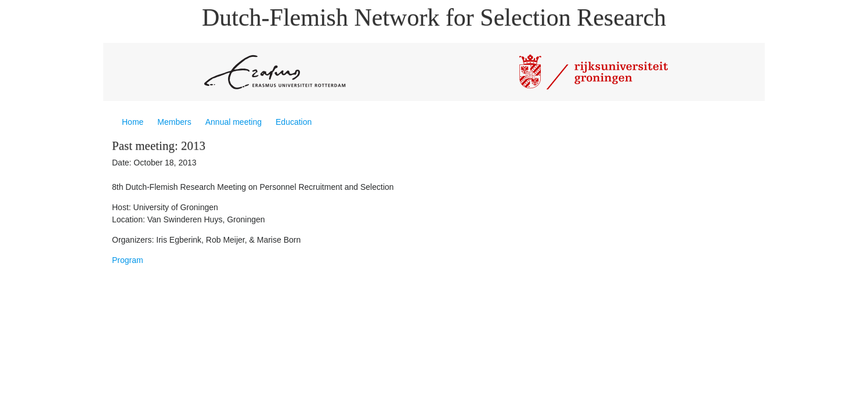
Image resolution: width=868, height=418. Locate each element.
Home (133, 122)
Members (174, 122)
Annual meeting (234, 122)
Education (294, 122)
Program (128, 260)
